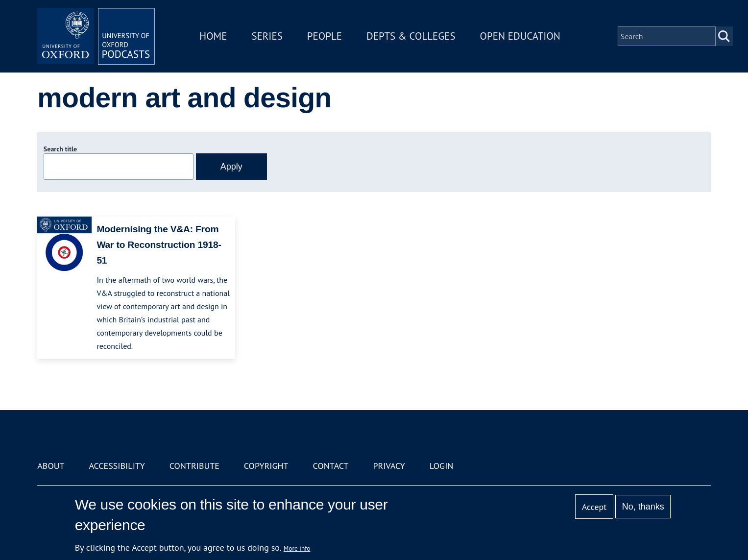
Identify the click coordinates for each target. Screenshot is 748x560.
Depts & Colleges (411, 36)
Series (267, 36)
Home (213, 36)
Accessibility (117, 466)
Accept (594, 507)
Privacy (389, 466)
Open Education (520, 36)
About (51, 466)
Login (442, 466)
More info (297, 548)
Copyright (266, 466)
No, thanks (643, 507)
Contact (331, 466)
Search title (60, 149)
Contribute (194, 466)
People (325, 36)
